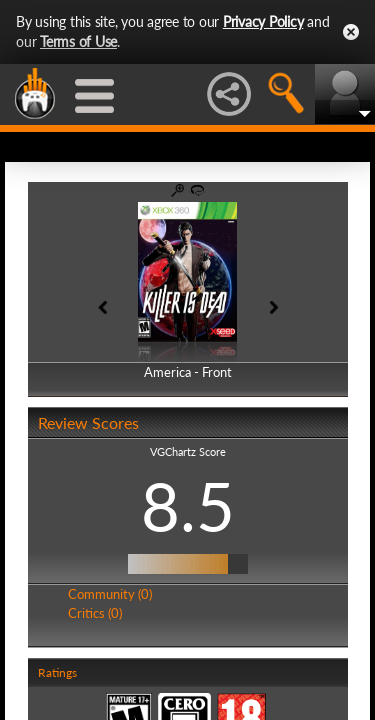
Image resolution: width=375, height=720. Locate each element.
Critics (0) (95, 613)
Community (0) (110, 594)
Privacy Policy (263, 21)
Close (351, 32)
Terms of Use (78, 41)
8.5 (188, 506)
